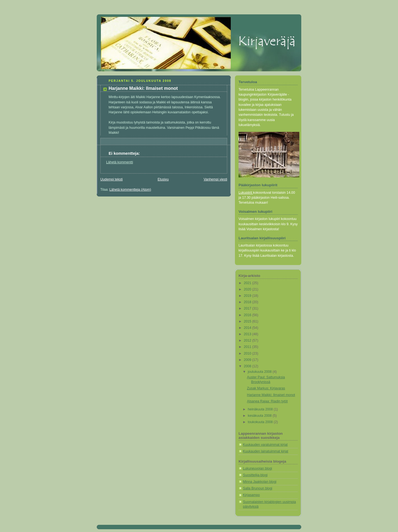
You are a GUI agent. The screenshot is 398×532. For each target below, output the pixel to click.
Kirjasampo (251, 495)
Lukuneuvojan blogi (257, 468)
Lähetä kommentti (120, 162)
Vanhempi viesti (215, 179)
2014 (248, 328)
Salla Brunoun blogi (258, 488)
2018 (248, 302)
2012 (248, 340)
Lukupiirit (246, 193)
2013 (248, 334)
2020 (248, 289)
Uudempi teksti (112, 179)
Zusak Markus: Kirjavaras (266, 388)
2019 (248, 296)
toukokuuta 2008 (261, 422)
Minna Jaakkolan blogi (260, 482)
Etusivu (163, 179)
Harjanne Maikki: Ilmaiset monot (271, 395)
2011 (248, 347)
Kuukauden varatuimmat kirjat (265, 445)
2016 (248, 315)
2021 (248, 283)
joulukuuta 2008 (260, 372)
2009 (248, 360)
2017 (248, 308)
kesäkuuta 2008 (260, 416)
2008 (248, 366)
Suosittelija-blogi (255, 475)
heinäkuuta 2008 (261, 409)
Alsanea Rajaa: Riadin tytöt (267, 401)
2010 (248, 353)
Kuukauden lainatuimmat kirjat (266, 451)
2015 (248, 321)
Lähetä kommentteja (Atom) (130, 190)
